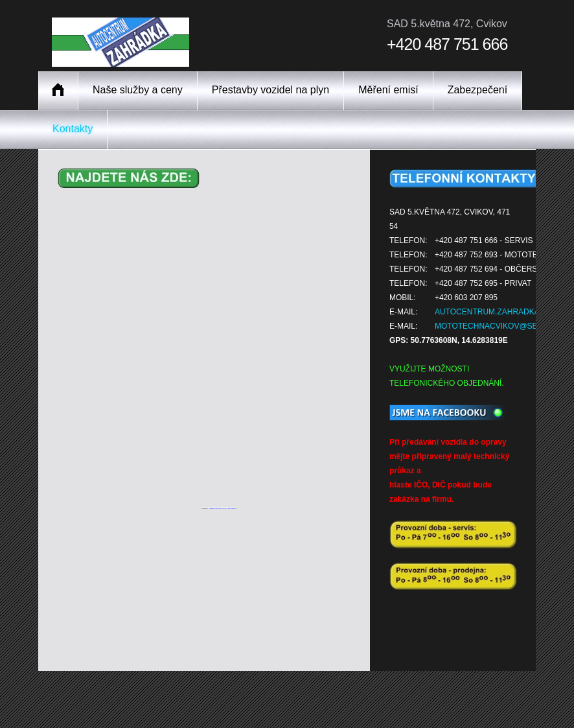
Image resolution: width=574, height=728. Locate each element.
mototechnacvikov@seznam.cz (503, 326)
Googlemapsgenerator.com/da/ (217, 508)
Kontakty (73, 129)
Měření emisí (388, 90)
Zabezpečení (478, 90)
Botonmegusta (232, 508)
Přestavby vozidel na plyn (270, 90)
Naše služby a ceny (138, 90)
